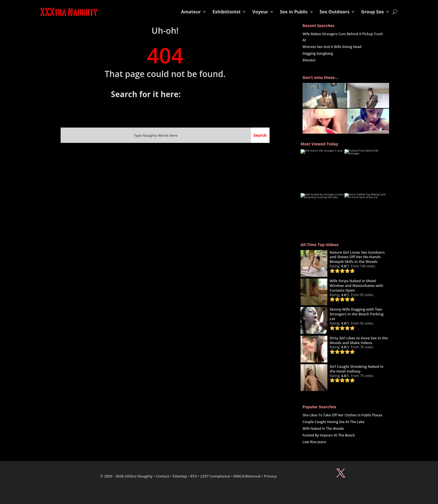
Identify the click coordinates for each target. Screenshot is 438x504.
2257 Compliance (215, 476)
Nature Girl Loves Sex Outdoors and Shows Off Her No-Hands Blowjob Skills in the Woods (357, 257)
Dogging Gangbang (318, 53)
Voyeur (260, 12)
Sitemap (180, 476)
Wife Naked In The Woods (323, 429)
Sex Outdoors (335, 12)
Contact (163, 476)
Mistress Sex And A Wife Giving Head (332, 47)
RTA (194, 476)
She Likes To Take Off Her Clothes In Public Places (342, 415)
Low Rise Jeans (314, 442)
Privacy (270, 476)
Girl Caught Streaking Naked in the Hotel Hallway (357, 369)
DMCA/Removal (247, 476)
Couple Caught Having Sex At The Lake (334, 422)
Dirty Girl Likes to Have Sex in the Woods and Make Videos (359, 340)
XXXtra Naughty (139, 476)
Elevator (309, 60)
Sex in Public (294, 12)
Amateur (191, 12)
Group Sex (372, 12)
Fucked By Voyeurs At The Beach (329, 435)
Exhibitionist (227, 12)
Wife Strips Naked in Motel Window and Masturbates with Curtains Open (356, 285)
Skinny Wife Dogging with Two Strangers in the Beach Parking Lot (357, 314)
